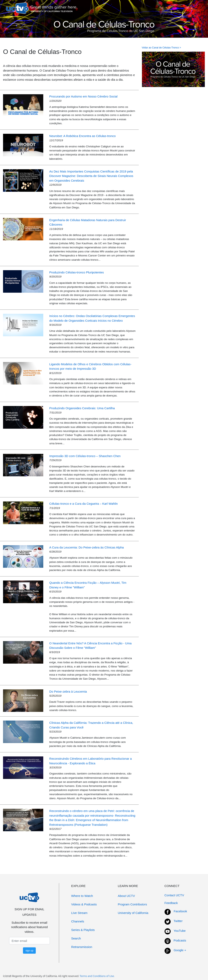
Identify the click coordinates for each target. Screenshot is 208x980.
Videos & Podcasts (84, 904)
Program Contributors (132, 904)
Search (76, 938)
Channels (78, 921)
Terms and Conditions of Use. (97, 976)
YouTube (180, 931)
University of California (133, 913)
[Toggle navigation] (197, 8)
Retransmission (82, 947)
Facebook (180, 911)
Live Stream (79, 913)
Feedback (171, 903)
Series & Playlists (83, 930)
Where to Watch (82, 896)
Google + (180, 950)
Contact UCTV (174, 895)
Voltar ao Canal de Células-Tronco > (161, 48)
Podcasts (180, 940)
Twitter (178, 921)
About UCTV (126, 896)
